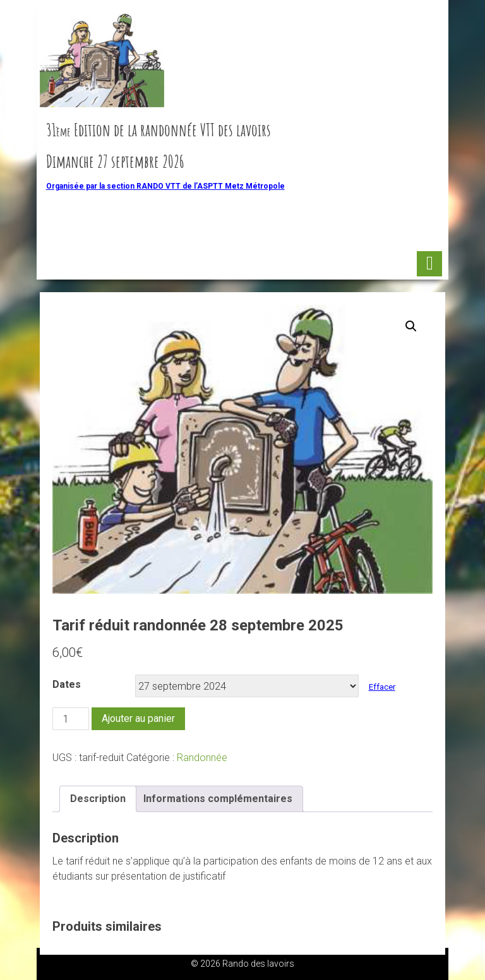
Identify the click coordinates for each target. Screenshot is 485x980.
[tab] (98, 799)
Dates (67, 684)
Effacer (382, 687)
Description (98, 799)
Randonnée (202, 758)
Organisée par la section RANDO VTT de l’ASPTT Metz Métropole (165, 186)
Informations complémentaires (218, 799)
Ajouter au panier (138, 718)
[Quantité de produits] (71, 719)
